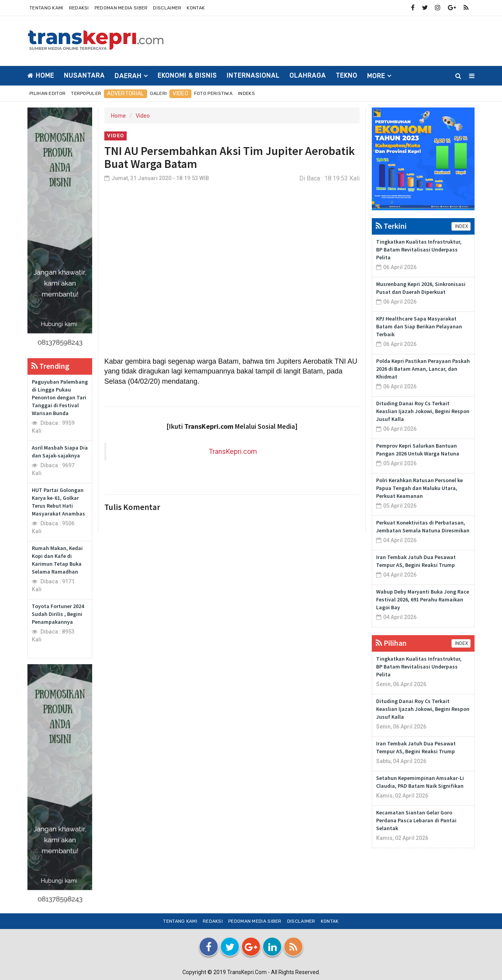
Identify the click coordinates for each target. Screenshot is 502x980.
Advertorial (125, 94)
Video (180, 94)
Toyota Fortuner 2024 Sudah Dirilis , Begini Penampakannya (58, 614)
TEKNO (346, 76)
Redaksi (79, 8)
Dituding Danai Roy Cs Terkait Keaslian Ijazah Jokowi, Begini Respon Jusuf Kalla (423, 411)
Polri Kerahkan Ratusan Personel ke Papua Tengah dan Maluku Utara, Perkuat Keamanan (419, 488)
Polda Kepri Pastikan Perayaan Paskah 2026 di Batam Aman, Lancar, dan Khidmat (423, 369)
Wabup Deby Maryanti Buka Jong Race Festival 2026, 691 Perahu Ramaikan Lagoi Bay (423, 599)
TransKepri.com (233, 452)
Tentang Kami (46, 8)
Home (41, 76)
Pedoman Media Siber (121, 8)
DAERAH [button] (128, 76)
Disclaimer (167, 8)
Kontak (196, 8)
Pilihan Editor (47, 93)
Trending (50, 366)
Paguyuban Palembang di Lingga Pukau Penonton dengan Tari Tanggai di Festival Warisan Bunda (60, 397)
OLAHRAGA (308, 76)
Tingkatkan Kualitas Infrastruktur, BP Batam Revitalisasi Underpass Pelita (419, 250)
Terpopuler (86, 93)
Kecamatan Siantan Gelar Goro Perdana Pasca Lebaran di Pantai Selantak (416, 820)
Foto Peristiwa (213, 93)
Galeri (158, 93)
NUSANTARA (84, 76)
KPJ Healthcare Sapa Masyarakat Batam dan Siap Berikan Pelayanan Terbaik (419, 326)
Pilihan (391, 643)
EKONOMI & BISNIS (187, 76)
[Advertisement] (332, 40)
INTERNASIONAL (253, 76)
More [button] (376, 76)
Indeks (246, 93)
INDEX (461, 226)
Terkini (391, 226)
